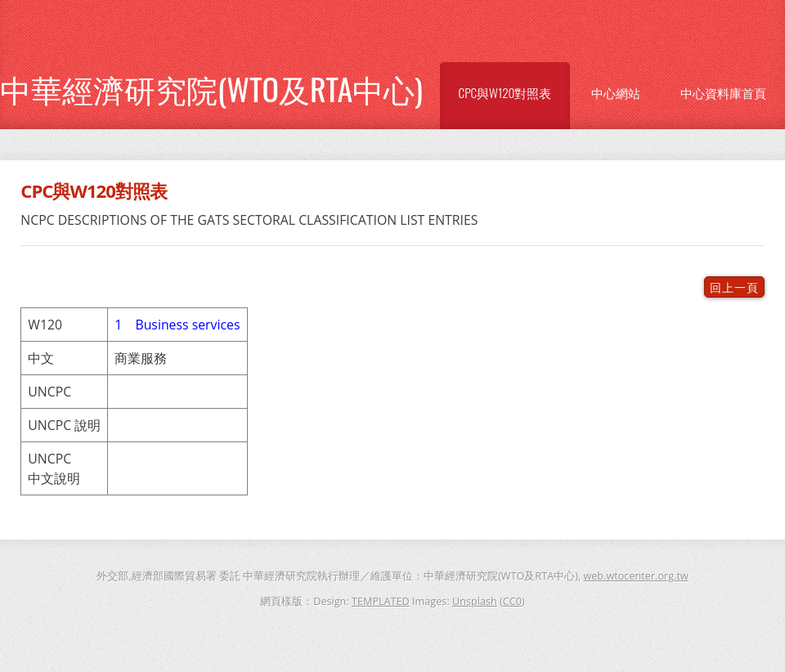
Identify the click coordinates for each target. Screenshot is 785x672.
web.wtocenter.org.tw (635, 576)
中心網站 (616, 92)
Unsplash (475, 601)
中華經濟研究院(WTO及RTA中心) (211, 88)
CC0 (512, 601)
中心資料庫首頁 (723, 92)
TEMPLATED (381, 601)
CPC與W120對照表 (505, 92)
